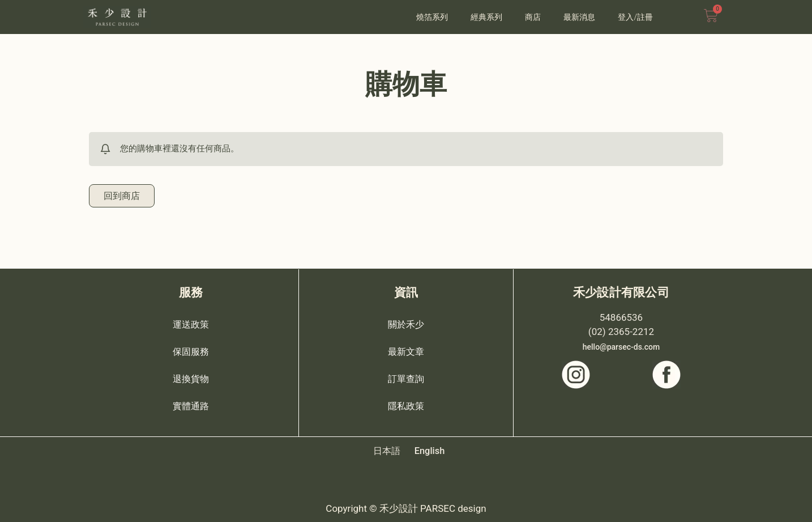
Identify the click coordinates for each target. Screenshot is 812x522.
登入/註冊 (635, 17)
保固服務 (191, 351)
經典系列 (486, 17)
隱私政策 (406, 405)
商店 (533, 17)
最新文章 (406, 351)
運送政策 (191, 324)
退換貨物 (191, 378)
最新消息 (579, 17)
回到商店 (123, 196)
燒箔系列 (432, 17)
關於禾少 (406, 324)
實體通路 (191, 405)
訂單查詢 (406, 378)
